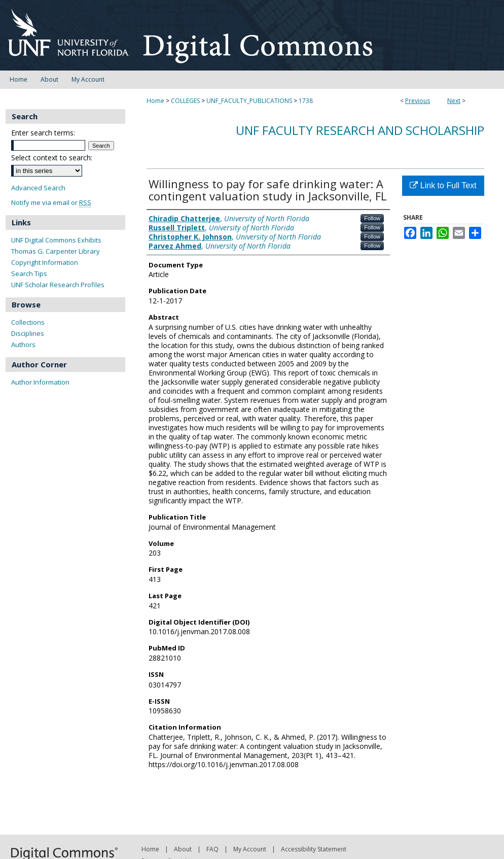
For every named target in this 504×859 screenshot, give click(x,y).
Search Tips (29, 273)
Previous (418, 101)
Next (454, 101)
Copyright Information (45, 262)
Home (155, 101)
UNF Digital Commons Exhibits (56, 240)
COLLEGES (185, 101)
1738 (306, 101)
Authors (23, 345)
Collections (28, 322)
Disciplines (28, 333)
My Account (250, 849)
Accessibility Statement (314, 849)
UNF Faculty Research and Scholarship (360, 130)
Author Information (40, 382)
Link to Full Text (443, 185)
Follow (372, 218)
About (183, 849)
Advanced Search (38, 188)
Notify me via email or (51, 203)
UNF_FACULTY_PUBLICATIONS (249, 101)
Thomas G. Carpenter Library (56, 251)
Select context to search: (52, 158)
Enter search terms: (43, 133)
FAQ (212, 849)
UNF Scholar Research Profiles (58, 285)
